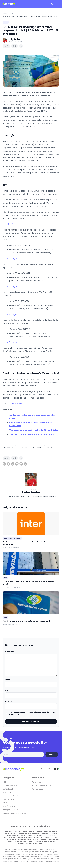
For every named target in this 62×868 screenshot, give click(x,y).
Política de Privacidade (42, 785)
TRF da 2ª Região (10, 258)
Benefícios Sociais (10, 806)
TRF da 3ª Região (10, 286)
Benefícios (7, 792)
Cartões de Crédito (11, 785)
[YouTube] (17, 464)
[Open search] (52, 4)
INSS (11, 13)
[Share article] (21, 46)
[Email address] (23, 754)
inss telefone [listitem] (37, 447)
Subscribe (52, 754)
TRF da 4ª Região (11, 314)
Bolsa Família (8, 799)
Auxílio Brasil (8, 789)
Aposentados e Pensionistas (14, 813)
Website (8, 701)
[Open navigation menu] (58, 4)
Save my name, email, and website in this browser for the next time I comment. (32, 713)
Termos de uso (38, 782)
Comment (10, 652)
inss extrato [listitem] (23, 447)
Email (8, 690)
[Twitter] (21, 464)
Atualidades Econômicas (13, 796)
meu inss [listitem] (49, 447)
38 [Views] (6, 46)
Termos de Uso (18, 826)
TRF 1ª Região (8, 224)
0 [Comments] (15, 46)
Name (8, 680)
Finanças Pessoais (10, 810)
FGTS (5, 803)
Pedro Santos (31, 493)
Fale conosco (38, 789)
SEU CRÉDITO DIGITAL (19, 404)
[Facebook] (8, 464)
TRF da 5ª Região (10, 342)
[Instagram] (4, 464)
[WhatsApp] (25, 464)
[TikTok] (13, 464)
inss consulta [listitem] (9, 447)
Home (5, 13)
